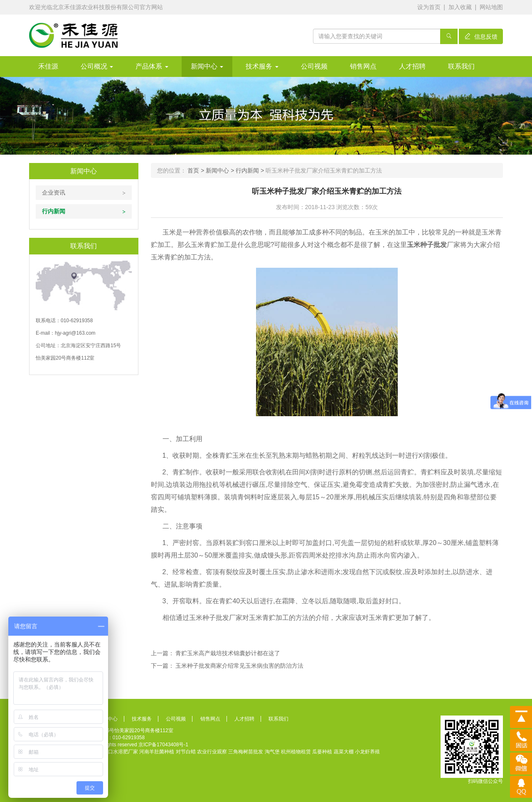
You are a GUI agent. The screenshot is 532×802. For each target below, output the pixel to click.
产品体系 (152, 66)
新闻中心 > (221, 170)
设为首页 (429, 7)
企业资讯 (54, 192)
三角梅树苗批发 (246, 752)
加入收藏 (460, 7)
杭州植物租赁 (296, 752)
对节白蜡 (186, 752)
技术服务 (262, 66)
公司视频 (314, 66)
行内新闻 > (251, 170)
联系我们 (461, 66)
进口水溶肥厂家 (121, 752)
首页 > (197, 170)
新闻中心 (207, 66)
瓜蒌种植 (322, 752)
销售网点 (363, 66)
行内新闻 (54, 211)
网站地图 (491, 7)
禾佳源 (48, 66)
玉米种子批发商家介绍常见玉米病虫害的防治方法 (239, 666)
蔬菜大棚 (344, 752)
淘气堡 (272, 752)
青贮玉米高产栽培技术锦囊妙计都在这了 (228, 653)
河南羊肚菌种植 (157, 752)
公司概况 (97, 66)
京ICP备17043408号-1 (163, 745)
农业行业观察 (212, 752)
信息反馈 (481, 37)
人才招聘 (412, 66)
